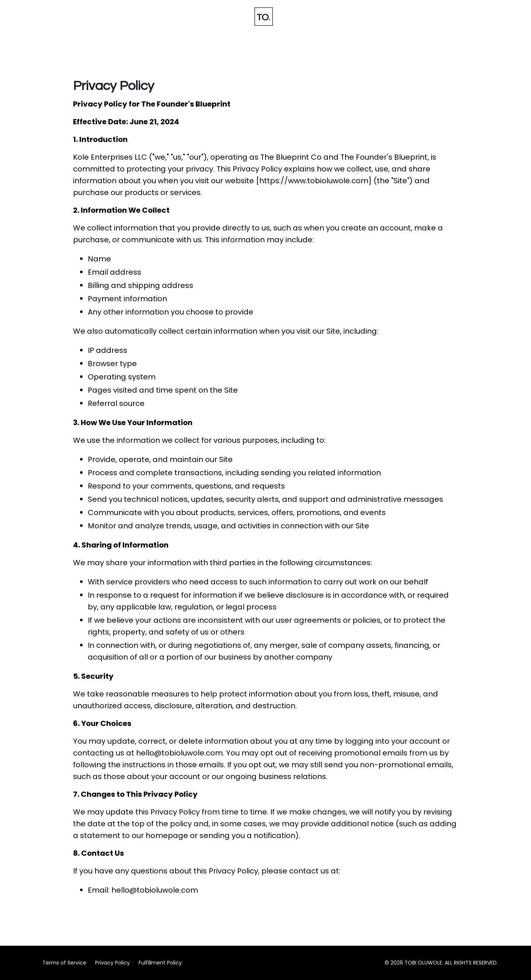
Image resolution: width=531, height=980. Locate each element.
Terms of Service (64, 963)
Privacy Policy (112, 963)
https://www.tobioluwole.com (314, 181)
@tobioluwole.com (188, 753)
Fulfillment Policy (160, 963)
